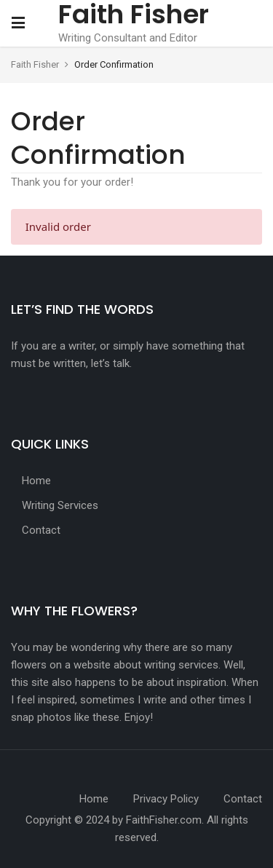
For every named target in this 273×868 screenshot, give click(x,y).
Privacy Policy (166, 799)
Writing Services (60, 505)
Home (36, 481)
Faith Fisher (36, 64)
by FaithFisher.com (157, 820)
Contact (41, 530)
